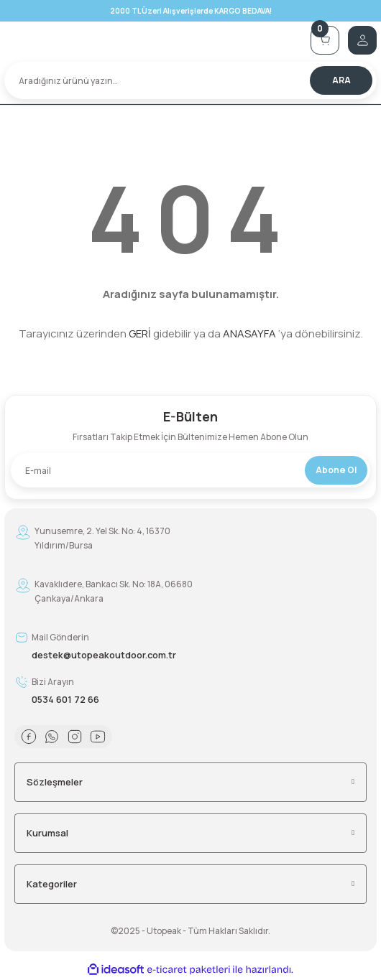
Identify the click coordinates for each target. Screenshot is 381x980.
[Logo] (153, 41)
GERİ (140, 333)
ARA (341, 80)
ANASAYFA (249, 333)
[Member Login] (362, 40)
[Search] (190, 80)
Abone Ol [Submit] (336, 470)
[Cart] (325, 40)
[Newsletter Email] (190, 470)
